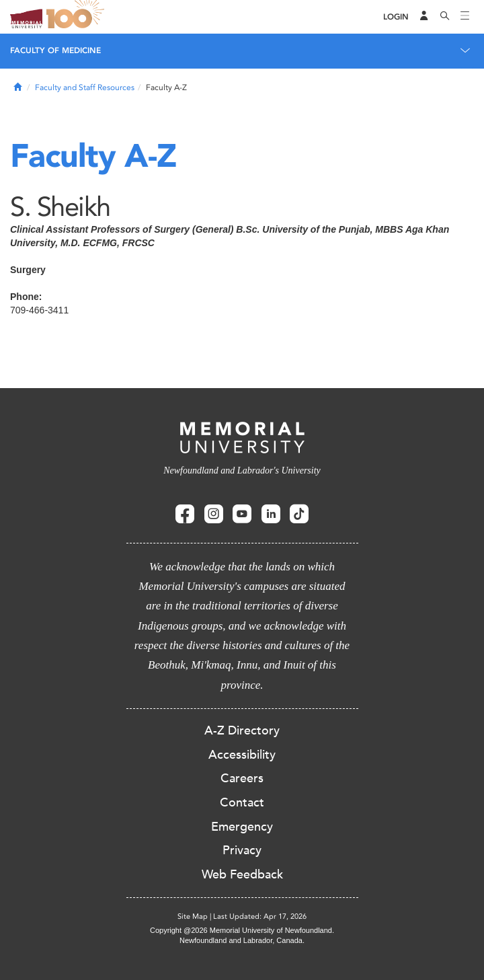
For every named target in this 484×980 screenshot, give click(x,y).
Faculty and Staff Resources (85, 87)
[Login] (396, 17)
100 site (77, 17)
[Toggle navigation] (465, 17)
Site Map (193, 916)
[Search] (445, 17)
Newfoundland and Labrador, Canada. (242, 940)
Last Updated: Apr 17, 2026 (260, 916)
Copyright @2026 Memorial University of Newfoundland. (242, 930)
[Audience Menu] (424, 17)
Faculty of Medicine (55, 50)
